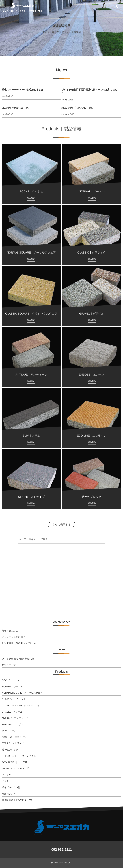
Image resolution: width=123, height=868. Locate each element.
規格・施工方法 (10, 631)
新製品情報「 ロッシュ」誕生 (77, 108)
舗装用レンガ (9, 794)
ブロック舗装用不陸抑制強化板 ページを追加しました (90, 91)
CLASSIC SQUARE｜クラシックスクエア (24, 706)
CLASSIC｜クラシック (14, 699)
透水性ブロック (10, 750)
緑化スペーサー (10, 665)
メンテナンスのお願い (14, 637)
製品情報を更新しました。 (16, 108)
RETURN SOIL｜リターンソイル (19, 756)
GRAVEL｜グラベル (12, 712)
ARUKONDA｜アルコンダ (15, 769)
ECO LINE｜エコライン (14, 737)
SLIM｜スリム (9, 731)
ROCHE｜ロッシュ (12, 680)
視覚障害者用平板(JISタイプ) (17, 800)
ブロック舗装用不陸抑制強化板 (18, 659)
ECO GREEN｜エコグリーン (17, 762)
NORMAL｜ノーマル (13, 687)
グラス (5, 781)
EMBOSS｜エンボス (13, 725)
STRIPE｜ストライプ (13, 743)
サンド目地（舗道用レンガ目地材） (20, 643)
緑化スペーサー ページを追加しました (23, 90)
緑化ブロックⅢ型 (11, 788)
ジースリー (8, 775)
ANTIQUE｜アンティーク (15, 718)
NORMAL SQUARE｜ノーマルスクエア (22, 693)
